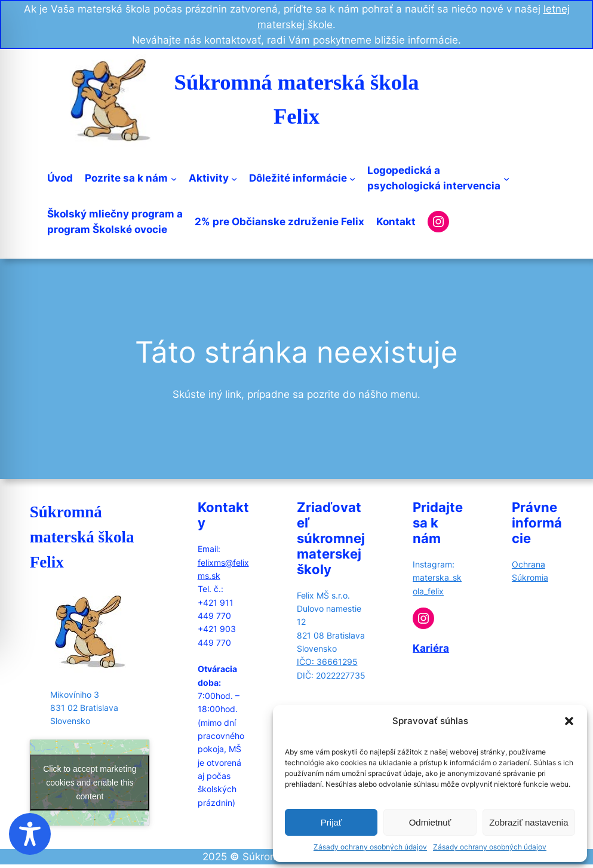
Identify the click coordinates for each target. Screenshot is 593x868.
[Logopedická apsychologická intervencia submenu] (506, 178)
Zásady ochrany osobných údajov (370, 847)
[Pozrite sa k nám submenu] (174, 178)
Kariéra (431, 648)
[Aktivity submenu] (234, 178)
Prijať (331, 822)
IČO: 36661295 (327, 662)
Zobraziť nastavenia (529, 822)
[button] (569, 721)
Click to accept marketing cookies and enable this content (90, 782)
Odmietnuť (430, 822)
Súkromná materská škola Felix (82, 537)
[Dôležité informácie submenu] (352, 178)
